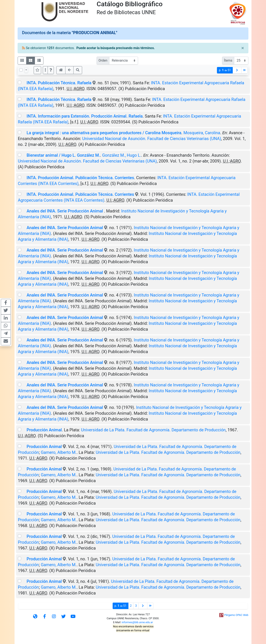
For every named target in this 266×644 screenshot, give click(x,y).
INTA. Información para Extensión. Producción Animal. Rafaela (85, 116)
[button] (51, 70)
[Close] (243, 48)
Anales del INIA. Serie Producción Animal (65, 211)
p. (225, 70)
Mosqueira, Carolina (202, 133)
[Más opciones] (45, 70)
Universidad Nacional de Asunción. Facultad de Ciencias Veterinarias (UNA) (152, 139)
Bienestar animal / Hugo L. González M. (63, 155)
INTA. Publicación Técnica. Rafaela (59, 83)
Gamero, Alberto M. (59, 452)
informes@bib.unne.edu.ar (137, 622)
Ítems (228, 60)
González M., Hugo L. (122, 155)
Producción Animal (44, 430)
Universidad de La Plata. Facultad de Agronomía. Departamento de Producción (153, 430)
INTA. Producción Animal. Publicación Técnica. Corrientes (80, 178)
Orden (103, 60)
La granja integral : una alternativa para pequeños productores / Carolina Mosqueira (104, 133)
